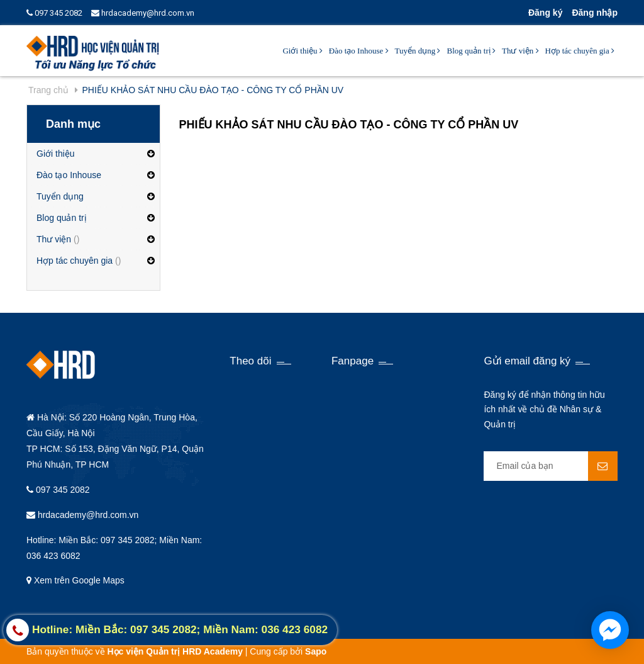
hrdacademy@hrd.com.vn (143, 13)
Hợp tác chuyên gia (580, 51)
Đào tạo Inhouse (359, 51)
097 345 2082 (54, 13)
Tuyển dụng (418, 51)
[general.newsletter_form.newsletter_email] (551, 466)
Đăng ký (545, 13)
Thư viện (520, 51)
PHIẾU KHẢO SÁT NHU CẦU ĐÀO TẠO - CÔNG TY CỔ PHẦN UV (349, 125)
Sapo (316, 651)
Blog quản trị (471, 51)
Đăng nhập (595, 13)
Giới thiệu (302, 51)
